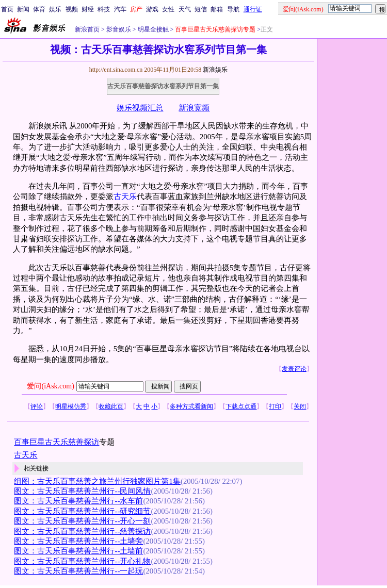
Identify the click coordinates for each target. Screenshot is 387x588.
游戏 (152, 9)
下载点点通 (241, 406)
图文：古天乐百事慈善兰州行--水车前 (78, 501)
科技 (104, 9)
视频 (72, 9)
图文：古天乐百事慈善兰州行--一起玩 (78, 571)
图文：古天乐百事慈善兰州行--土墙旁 (78, 541)
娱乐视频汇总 (140, 108)
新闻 (23, 9)
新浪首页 (87, 29)
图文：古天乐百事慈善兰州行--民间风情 (82, 491)
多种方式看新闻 (191, 406)
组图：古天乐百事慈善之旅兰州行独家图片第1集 (97, 481)
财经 (88, 9)
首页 (7, 9)
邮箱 (217, 9)
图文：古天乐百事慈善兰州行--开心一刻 (82, 521)
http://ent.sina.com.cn (117, 70)
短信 (201, 9)
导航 (233, 9)
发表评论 (294, 369)
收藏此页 (111, 406)
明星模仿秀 (71, 406)
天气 (185, 9)
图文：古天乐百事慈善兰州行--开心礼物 (82, 561)
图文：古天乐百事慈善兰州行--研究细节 (82, 511)
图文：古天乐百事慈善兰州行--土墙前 (78, 551)
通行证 (253, 9)
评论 (37, 406)
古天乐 (125, 197)
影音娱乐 (119, 29)
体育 (39, 9)
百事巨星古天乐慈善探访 (57, 442)
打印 (275, 406)
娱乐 (55, 9)
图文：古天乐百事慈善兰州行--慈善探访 (82, 531)
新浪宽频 (194, 108)
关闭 (300, 406)
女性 (168, 9)
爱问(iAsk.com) (50, 386)
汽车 (120, 9)
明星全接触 (152, 29)
